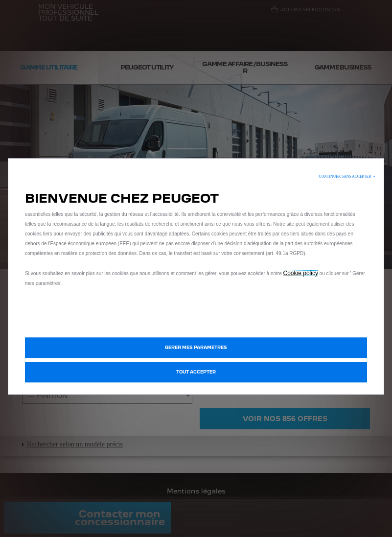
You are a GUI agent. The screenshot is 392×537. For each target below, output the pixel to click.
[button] (347, 176)
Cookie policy (301, 273)
